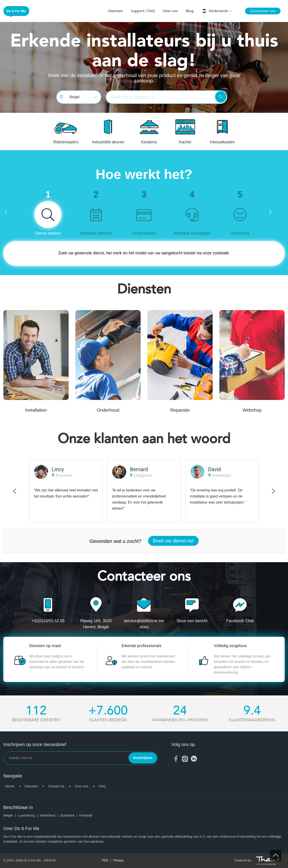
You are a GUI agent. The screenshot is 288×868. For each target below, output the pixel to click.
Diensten (116, 11)
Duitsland (70, 815)
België (11, 815)
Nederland (50, 815)
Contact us (56, 786)
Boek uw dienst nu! (173, 541)
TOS (105, 860)
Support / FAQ (143, 11)
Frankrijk (86, 815)
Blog (190, 11)
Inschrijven (143, 758)
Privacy (119, 860)
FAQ (102, 786)
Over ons (170, 11)
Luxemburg (29, 815)
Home (10, 786)
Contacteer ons (263, 11)
